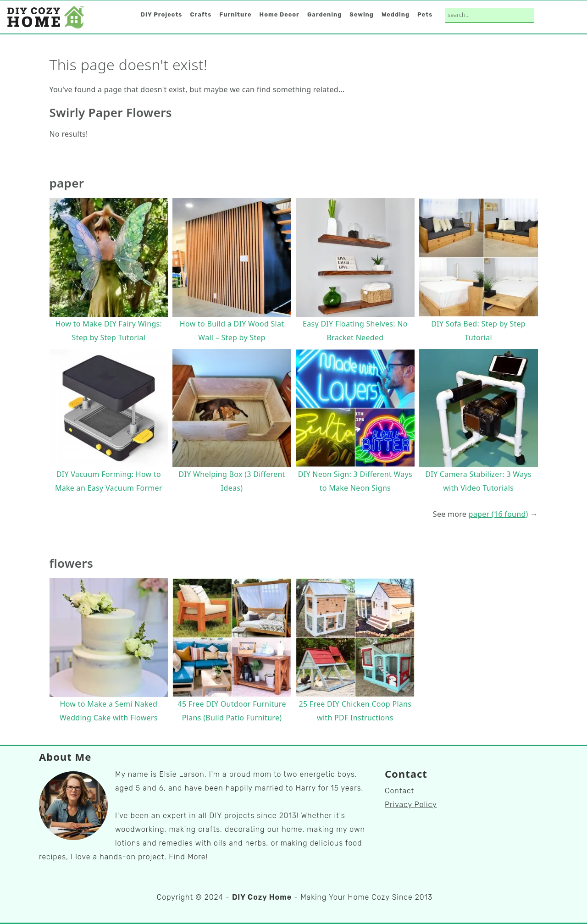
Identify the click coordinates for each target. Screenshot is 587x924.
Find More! (188, 857)
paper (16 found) (498, 514)
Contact (399, 791)
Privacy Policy (411, 805)
